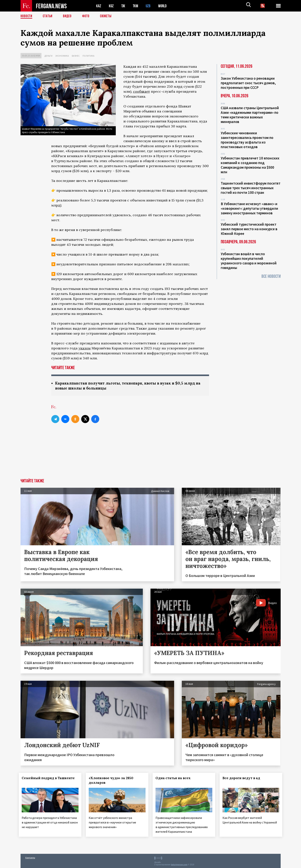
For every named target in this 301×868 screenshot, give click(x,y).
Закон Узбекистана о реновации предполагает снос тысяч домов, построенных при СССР (248, 83)
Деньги (48, 56)
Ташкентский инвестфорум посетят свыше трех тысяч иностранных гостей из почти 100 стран (251, 188)
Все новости (271, 276)
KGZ (111, 6)
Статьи (48, 16)
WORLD (164, 6)
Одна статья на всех (175, 778)
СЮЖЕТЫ (108, 16)
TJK (124, 6)
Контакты (30, 857)
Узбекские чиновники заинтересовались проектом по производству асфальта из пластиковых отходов (247, 140)
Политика (88, 56)
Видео (69, 16)
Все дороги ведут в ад (243, 778)
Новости (27, 16)
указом (85, 348)
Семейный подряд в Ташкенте (50, 778)
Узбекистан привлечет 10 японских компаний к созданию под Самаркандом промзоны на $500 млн (250, 165)
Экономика (62, 56)
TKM (136, 6)
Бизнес (76, 56)
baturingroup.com (179, 864)
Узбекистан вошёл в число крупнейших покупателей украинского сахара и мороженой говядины (249, 261)
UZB (149, 6)
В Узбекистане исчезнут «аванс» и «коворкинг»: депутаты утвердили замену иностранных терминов (249, 208)
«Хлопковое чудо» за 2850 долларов (112, 781)
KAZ (99, 6)
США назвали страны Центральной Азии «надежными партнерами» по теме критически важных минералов (250, 115)
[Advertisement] (150, 450)
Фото (87, 16)
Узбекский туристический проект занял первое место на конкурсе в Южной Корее (249, 229)
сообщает (141, 91)
